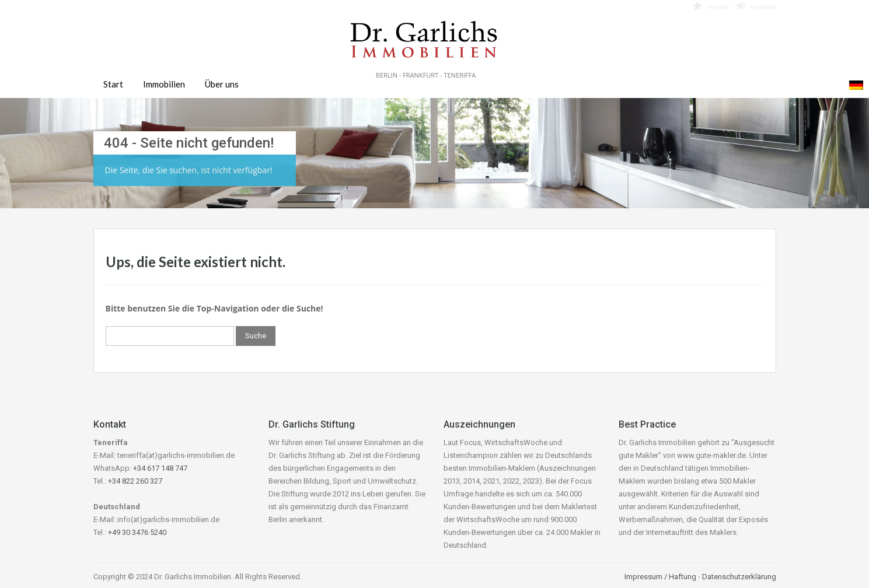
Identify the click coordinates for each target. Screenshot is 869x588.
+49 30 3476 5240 (137, 532)
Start (113, 84)
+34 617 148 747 (160, 468)
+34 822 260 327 (135, 481)
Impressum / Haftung (660, 577)
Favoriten (711, 6)
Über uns (222, 84)
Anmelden (756, 6)
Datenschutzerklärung (739, 577)
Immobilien (164, 84)
